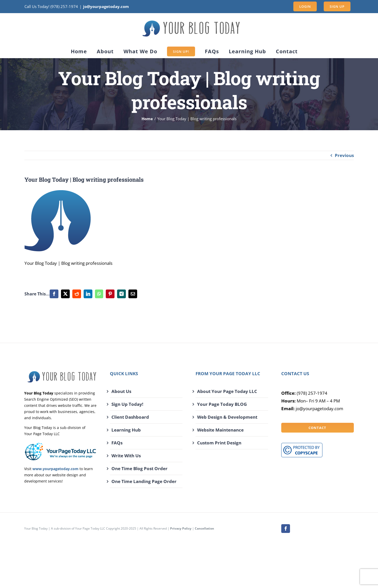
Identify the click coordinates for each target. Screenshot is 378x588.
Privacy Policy (181, 528)
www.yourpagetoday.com (55, 469)
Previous (344, 155)
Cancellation (204, 528)
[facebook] (286, 529)
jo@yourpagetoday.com (106, 6)
